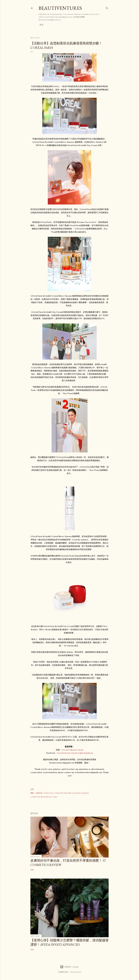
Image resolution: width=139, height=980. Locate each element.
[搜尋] (107, 8)
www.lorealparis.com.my (72, 750)
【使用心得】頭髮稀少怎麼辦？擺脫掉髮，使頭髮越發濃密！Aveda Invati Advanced (69, 942)
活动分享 (39, 793)
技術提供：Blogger (69, 967)
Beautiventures (60, 8)
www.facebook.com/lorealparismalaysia (75, 753)
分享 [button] (32, 789)
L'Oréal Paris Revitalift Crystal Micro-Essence (71, 793)
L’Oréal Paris (48, 793)
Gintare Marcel (75, 972)
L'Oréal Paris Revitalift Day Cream (44, 797)
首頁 (41, 25)
